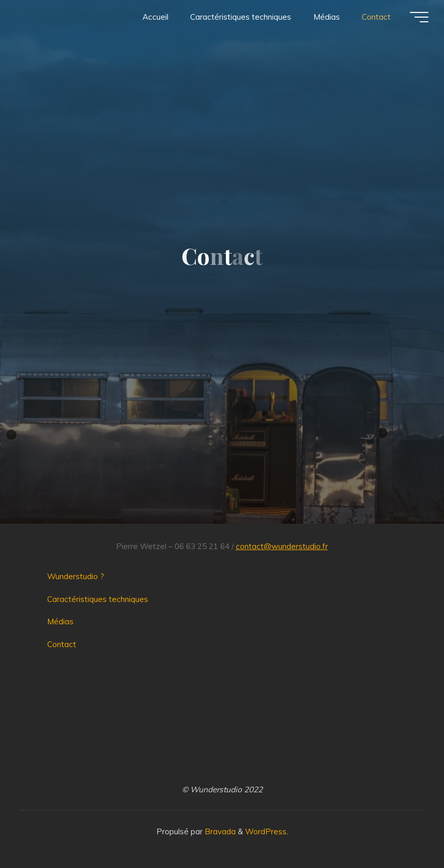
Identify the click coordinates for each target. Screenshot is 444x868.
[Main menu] (419, 17)
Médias (60, 621)
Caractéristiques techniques (98, 599)
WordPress (266, 831)
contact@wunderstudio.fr (282, 546)
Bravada (219, 831)
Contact (62, 644)
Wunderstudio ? (76, 576)
